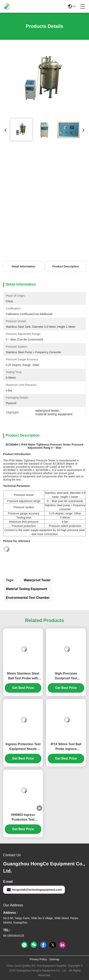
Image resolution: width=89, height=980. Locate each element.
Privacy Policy (38, 959)
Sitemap (54, 959)
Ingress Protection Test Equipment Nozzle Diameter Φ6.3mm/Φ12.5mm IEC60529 (23, 747)
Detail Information (23, 266)
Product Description (66, 266)
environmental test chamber (28, 598)
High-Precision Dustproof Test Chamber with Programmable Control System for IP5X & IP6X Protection (66, 676)
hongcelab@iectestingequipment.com (34, 890)
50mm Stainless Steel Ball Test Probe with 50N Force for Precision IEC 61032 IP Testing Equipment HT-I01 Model (23, 676)
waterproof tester (37, 580)
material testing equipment (27, 589)
